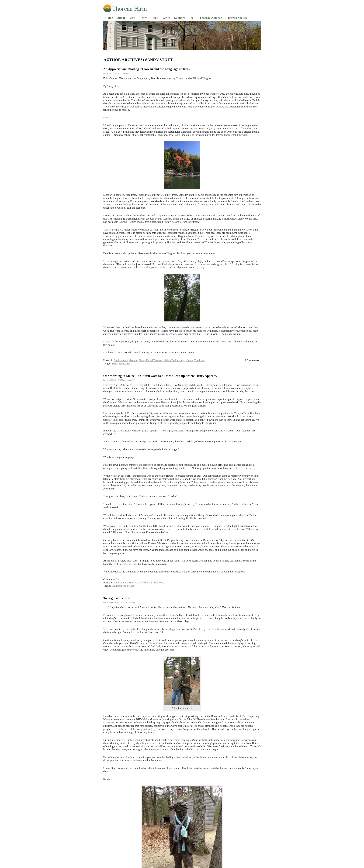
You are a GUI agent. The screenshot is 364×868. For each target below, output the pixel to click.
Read (155, 18)
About (121, 18)
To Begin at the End (117, 598)
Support (179, 18)
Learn (144, 18)
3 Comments (252, 360)
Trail (192, 18)
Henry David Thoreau (151, 360)
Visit (132, 18)
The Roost (200, 360)
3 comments (127, 73)
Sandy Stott (159, 60)
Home (109, 18)
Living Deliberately (174, 360)
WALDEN (124, 363)
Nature (189, 360)
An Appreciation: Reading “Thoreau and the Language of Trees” (147, 69)
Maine (130, 586)
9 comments (130, 602)
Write (166, 18)
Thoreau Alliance (211, 18)
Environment (121, 360)
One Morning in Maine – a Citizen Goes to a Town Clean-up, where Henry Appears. (160, 376)
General (133, 360)
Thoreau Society (237, 18)
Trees (115, 363)
